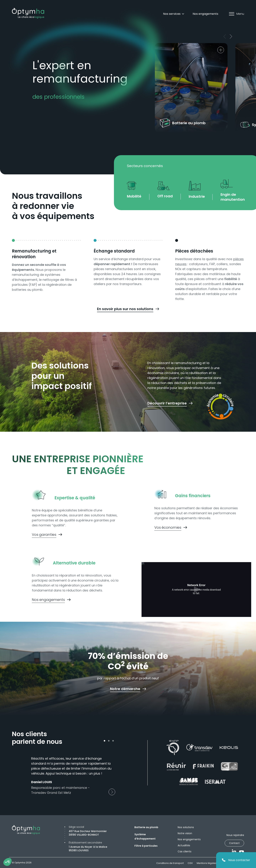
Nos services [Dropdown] (174, 14)
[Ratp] (173, 748)
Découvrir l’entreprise (167, 403)
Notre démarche (125, 689)
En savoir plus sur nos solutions (125, 309)
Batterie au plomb (146, 827)
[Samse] (188, 782)
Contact (234, 843)
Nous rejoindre (235, 835)
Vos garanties (44, 535)
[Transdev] (199, 747)
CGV (190, 863)
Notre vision (185, 833)
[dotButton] (105, 741)
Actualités (184, 845)
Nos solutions (186, 827)
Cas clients (185, 851)
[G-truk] (229, 766)
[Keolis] (229, 748)
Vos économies (168, 527)
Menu (237, 14)
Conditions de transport (170, 863)
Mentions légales (207, 863)
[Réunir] (176, 766)
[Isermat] (215, 782)
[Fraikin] (203, 766)
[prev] (225, 36)
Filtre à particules (146, 846)
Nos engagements (205, 14)
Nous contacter (236, 860)
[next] (231, 36)
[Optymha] (28, 13)
